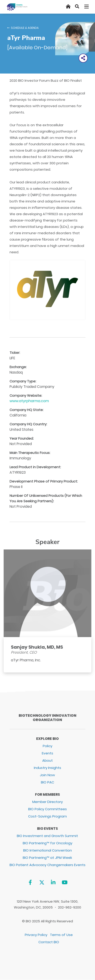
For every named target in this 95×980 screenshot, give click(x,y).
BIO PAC (47, 782)
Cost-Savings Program (47, 816)
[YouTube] (65, 883)
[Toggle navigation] (87, 7)
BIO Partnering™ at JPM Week (47, 858)
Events (47, 753)
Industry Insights (47, 768)
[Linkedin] (53, 883)
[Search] (77, 6)
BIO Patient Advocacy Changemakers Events (47, 865)
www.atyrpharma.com (29, 401)
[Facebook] (30, 883)
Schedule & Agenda (25, 28)
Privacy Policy (36, 935)
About (47, 760)
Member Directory (47, 802)
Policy (47, 746)
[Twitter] (42, 883)
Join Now (47, 775)
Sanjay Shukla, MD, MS (37, 647)
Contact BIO (49, 942)
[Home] (68, 6)
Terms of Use (61, 935)
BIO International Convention (47, 850)
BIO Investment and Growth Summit (47, 836)
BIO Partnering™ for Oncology (47, 843)
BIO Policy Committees (47, 809)
